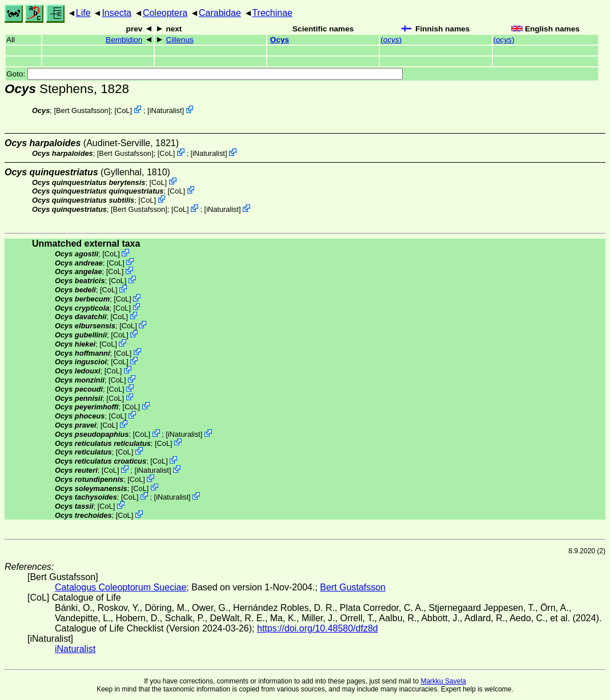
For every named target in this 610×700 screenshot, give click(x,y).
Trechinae (272, 13)
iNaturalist (166, 110)
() (391, 40)
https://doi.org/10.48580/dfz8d (318, 628)
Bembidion (124, 40)
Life (83, 13)
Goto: (204, 74)
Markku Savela (443, 681)
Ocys (280, 40)
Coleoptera (165, 13)
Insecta (117, 13)
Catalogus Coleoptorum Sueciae (121, 587)
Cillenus (179, 40)
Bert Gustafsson (82, 110)
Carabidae (220, 13)
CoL (123, 110)
